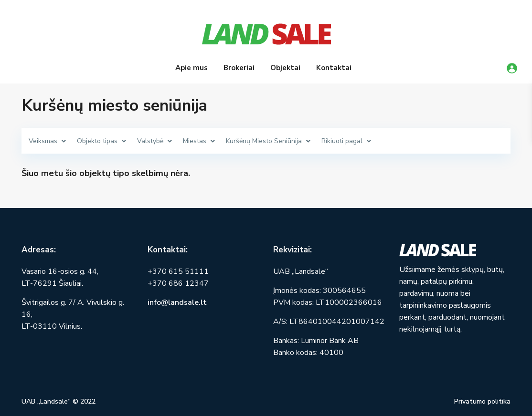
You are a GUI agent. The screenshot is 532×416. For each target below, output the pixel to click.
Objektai (285, 68)
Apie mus (192, 68)
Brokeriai (239, 68)
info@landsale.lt (177, 302)
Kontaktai (334, 68)
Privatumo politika (482, 401)
